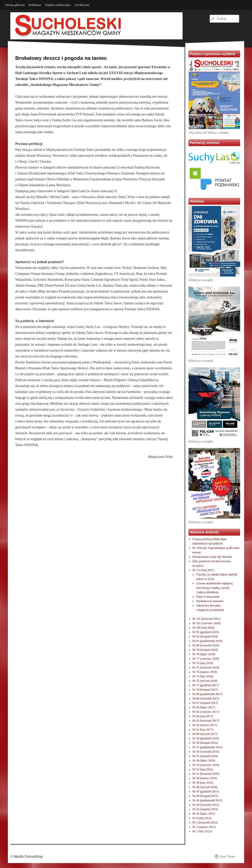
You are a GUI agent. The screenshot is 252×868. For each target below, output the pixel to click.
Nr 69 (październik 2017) (207, 694)
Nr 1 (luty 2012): (203, 831)
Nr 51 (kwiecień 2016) (206, 774)
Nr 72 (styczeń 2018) (205, 681)
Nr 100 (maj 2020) (204, 628)
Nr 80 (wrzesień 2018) (206, 645)
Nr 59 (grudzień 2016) (206, 738)
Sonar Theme (227, 856)
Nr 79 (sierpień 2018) (205, 650)
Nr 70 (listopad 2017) (205, 690)
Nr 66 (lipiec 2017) (204, 707)
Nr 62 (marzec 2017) (205, 725)
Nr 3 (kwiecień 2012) (205, 822)
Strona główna (15, 5)
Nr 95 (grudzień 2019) (206, 632)
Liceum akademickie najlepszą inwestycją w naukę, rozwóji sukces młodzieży (214, 588)
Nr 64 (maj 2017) (203, 716)
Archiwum (82, 5)
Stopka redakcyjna (58, 5)
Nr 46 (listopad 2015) (205, 796)
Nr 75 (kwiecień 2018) (206, 667)
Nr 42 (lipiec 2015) (204, 814)
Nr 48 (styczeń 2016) (205, 787)
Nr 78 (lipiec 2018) (204, 654)
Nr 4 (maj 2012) (202, 818)
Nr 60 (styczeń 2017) (205, 734)
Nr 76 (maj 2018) (203, 663)
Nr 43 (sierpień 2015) (205, 809)
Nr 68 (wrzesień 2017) (206, 698)
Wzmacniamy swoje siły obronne (212, 557)
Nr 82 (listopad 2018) (205, 636)
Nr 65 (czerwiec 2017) (206, 712)
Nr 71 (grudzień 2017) (206, 685)
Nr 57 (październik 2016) (207, 747)
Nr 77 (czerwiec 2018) (206, 659)
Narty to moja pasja (208, 597)
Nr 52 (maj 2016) (203, 769)
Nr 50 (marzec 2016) (205, 778)
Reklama (35, 5)
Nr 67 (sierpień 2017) (205, 703)
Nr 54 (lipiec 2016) (204, 760)
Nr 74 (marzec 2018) (205, 672)
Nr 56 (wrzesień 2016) (206, 752)
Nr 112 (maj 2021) (203, 570)
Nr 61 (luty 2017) (203, 729)
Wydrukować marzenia (210, 601)
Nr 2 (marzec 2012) (204, 827)
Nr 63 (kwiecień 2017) (206, 721)
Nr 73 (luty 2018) (203, 676)
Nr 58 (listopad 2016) (205, 743)
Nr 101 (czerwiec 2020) (206, 623)
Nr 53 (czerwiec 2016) (206, 765)
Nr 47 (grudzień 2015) (206, 791)
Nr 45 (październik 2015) (207, 800)
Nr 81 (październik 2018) (207, 641)
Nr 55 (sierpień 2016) (205, 756)
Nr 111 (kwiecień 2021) (206, 619)
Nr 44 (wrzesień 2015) (206, 805)
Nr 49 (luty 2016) (203, 783)
